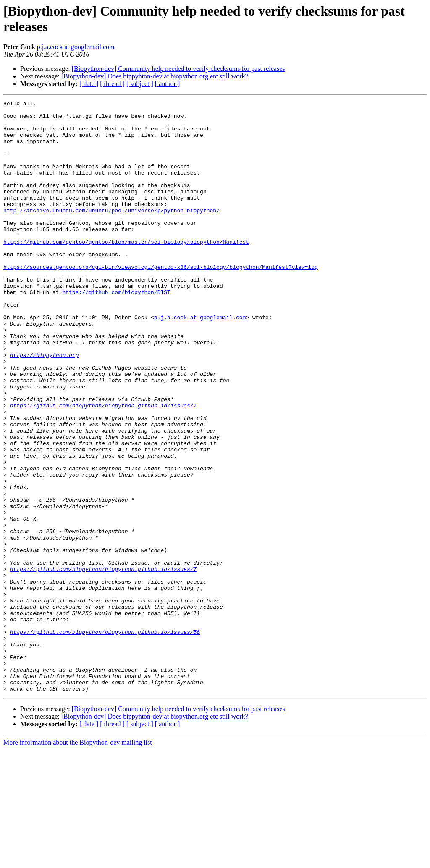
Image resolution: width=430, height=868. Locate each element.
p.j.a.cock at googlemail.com (76, 47)
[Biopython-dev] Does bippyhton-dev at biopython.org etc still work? (155, 76)
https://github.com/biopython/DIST (116, 331)
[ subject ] (140, 84)
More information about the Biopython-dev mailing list (78, 861)
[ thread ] (112, 84)
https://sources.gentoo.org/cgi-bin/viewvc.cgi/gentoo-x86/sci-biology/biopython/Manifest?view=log (161, 301)
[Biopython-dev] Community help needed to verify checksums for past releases (178, 69)
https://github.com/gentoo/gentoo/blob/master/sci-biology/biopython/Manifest (126, 271)
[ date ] (89, 84)
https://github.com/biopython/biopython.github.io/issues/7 (104, 467)
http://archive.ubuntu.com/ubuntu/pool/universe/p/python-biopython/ (111, 233)
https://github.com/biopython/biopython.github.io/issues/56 (105, 739)
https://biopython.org (45, 407)
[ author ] (168, 84)
